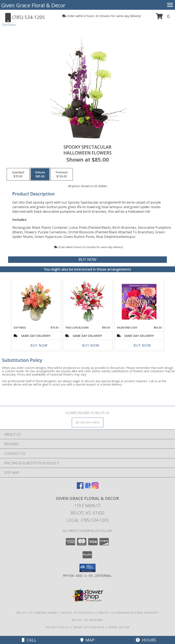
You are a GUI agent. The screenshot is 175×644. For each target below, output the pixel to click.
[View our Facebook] (80, 488)
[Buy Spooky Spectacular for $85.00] (88, 260)
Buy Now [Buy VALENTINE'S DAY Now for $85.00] (142, 345)
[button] (163, 18)
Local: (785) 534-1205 (88, 520)
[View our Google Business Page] (88, 488)
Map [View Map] (87, 640)
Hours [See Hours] (146, 640)
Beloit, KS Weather (87, 620)
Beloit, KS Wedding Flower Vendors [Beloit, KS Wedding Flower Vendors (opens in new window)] (129, 613)
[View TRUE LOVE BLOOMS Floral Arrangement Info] (87, 302)
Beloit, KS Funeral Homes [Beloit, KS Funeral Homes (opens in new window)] (37, 613)
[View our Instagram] (95, 488)
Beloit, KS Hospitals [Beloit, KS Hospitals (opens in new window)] (79, 613)
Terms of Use (119, 627)
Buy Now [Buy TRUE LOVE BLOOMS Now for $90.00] (91, 345)
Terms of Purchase (89, 627)
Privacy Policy (58, 627)
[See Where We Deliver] (88, 422)
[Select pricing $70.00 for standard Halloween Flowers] (18, 174)
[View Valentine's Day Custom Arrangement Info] (139, 302)
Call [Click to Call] (29, 640)
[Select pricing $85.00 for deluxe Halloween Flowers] (40, 174)
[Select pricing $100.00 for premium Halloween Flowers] (62, 174)
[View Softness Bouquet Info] (36, 302)
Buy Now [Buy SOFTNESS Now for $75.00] (39, 345)
